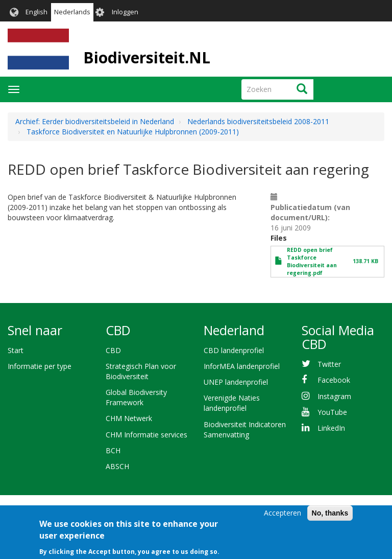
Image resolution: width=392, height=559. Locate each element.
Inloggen (125, 12)
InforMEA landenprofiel (242, 366)
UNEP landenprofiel (236, 382)
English (36, 12)
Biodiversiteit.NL (147, 57)
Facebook (334, 380)
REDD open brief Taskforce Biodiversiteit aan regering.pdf (312, 261)
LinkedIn (331, 428)
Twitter (329, 364)
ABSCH (117, 466)
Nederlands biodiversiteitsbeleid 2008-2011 (258, 121)
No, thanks (330, 519)
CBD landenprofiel (234, 350)
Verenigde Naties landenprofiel (232, 403)
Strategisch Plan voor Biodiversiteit (141, 371)
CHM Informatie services (146, 435)
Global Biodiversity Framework (136, 397)
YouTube (332, 412)
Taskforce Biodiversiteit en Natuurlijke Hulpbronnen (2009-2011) (133, 132)
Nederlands (72, 12)
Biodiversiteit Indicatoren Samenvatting (245, 429)
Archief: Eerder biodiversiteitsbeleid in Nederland (95, 121)
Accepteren (283, 518)
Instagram (334, 396)
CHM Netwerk (129, 418)
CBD (113, 350)
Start (16, 350)
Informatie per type (40, 366)
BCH (113, 450)
